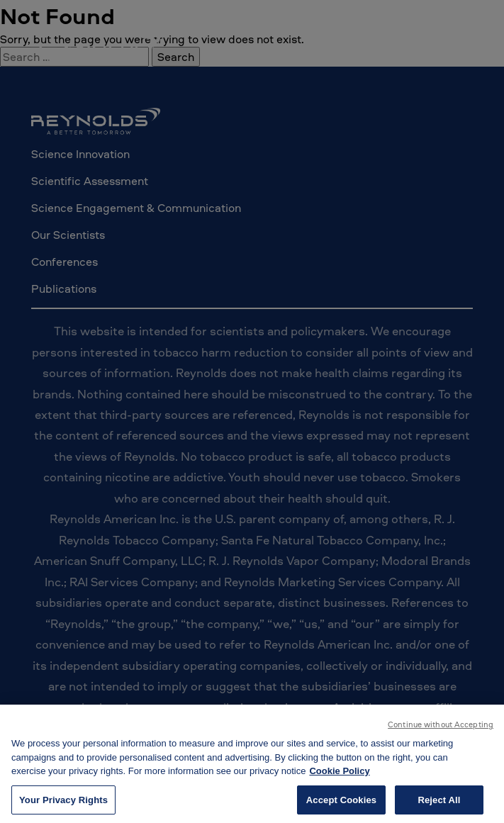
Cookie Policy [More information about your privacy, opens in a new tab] (339, 774)
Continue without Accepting (441, 728)
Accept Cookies (341, 803)
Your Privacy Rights (63, 803)
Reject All (439, 803)
